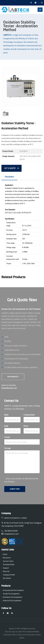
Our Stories (7, 578)
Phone (26, 426)
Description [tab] (9, 177)
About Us (6, 571)
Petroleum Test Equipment (13, 597)
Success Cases (8, 561)
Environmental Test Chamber (13, 590)
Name (7, 415)
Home (5, 554)
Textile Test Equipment (11, 594)
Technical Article (9, 564)
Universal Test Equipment (12, 601)
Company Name (30, 415)
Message (8, 448)
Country (8, 437)
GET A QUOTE (11, 168)
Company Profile (9, 575)
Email (7, 426)
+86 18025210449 (9, 531)
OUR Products (13, 377)
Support (6, 568)
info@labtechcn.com (9, 388)
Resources (7, 558)
